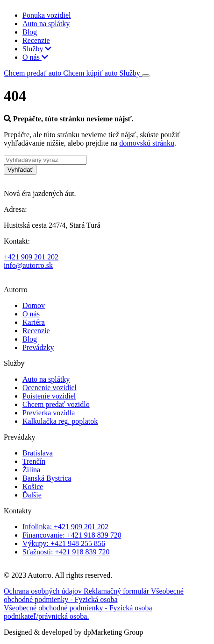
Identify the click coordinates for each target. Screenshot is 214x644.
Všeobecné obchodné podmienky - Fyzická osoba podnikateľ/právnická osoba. (78, 612)
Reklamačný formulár (117, 591)
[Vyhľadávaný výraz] (45, 160)
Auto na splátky (46, 24)
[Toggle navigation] (146, 76)
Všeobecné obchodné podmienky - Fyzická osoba (94, 595)
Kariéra (34, 322)
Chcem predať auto (33, 73)
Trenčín (34, 461)
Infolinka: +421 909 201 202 (65, 527)
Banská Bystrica (47, 478)
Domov (34, 305)
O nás (35, 57)
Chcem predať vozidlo (56, 404)
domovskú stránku (147, 143)
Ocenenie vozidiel (50, 388)
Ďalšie (32, 495)
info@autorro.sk (28, 265)
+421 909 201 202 (31, 257)
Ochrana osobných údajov (44, 591)
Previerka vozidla (49, 413)
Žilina (31, 470)
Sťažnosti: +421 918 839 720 (66, 552)
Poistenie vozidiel (49, 396)
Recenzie (36, 40)
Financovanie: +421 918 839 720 (72, 535)
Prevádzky (38, 347)
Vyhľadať (20, 170)
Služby (37, 49)
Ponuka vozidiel (47, 15)
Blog (30, 32)
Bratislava (38, 453)
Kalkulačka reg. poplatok (60, 421)
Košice (33, 486)
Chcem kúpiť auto (91, 73)
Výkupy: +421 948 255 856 (64, 543)
